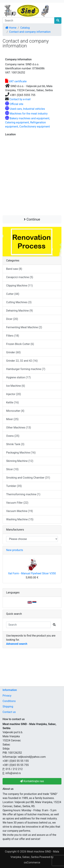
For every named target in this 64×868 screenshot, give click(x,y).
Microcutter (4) (15, 411)
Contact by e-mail (20, 99)
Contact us (9, 712)
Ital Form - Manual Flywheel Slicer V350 (32, 573)
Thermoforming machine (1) (23, 494)
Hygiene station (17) (18, 377)
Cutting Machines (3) (19, 302)
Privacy (7, 696)
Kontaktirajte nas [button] (32, 781)
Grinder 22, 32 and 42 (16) (22, 361)
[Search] (29, 20)
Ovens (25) (13, 436)
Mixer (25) (12, 419)
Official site (16, 104)
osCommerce (32, 862)
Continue (32, 219)
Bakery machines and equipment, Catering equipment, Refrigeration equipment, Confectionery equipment (27, 122)
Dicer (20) (12, 319)
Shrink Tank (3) (15, 444)
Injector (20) (14, 394)
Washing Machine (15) (20, 519)
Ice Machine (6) (16, 386)
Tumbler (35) (14, 486)
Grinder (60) (13, 352)
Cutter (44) (13, 294)
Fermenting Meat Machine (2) (24, 327)
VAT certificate (17, 81)
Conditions (9, 701)
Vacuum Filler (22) (17, 503)
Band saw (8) (14, 269)
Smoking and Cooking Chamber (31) (28, 478)
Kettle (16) (12, 402)
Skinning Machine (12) (20, 461)
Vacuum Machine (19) (20, 511)
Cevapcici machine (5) (20, 277)
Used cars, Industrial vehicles (27, 109)
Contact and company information (30, 32)
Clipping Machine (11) (19, 286)
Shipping (8, 707)
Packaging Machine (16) (21, 453)
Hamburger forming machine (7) (26, 369)
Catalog (25, 28)
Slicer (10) (12, 469)
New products (15, 550)
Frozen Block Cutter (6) (20, 344)
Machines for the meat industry (29, 114)
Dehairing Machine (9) (20, 311)
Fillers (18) (13, 336)
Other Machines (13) (19, 428)
